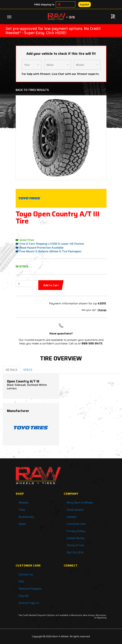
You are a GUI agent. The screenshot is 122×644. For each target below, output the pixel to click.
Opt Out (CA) (75, 552)
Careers (72, 517)
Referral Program (30, 589)
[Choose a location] (59, 4)
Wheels (24, 503)
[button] (26, 138)
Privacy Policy (76, 531)
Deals (22, 524)
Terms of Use (75, 545)
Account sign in (29, 603)
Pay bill (24, 596)
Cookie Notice (76, 538)
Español (85, 4)
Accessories (26, 517)
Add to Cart (51, 285)
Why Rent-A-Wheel (80, 503)
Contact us (26, 574)
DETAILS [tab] (11, 370)
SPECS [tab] (28, 370)
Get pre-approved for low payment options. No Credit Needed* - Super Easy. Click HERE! (53, 31)
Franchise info (76, 524)
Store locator (75, 510)
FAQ (21, 582)
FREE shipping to (44, 4)
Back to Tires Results (32, 90)
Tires (22, 510)
